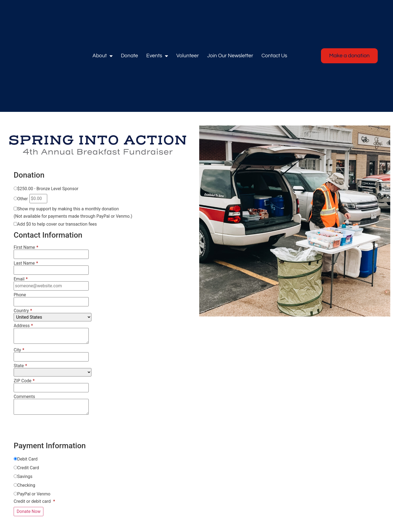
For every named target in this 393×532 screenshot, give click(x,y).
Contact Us (274, 56)
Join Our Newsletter (230, 56)
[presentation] (55, 428)
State (20, 366)
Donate (129, 56)
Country (23, 311)
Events (157, 56)
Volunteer (188, 56)
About (103, 56)
